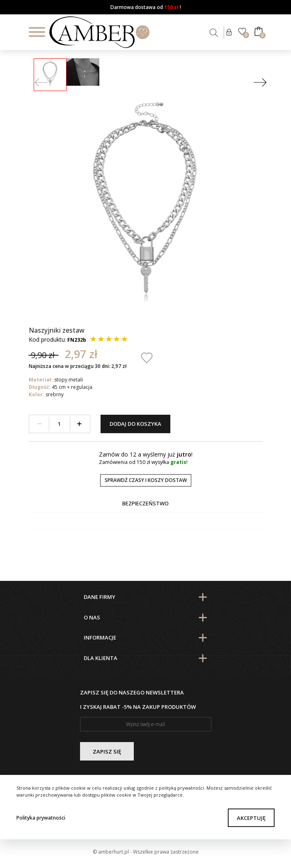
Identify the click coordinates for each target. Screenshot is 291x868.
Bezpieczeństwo (145, 503)
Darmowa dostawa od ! (146, 7)
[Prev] (41, 83)
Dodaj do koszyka (135, 424)
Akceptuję (251, 818)
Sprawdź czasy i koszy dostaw (146, 480)
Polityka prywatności (41, 818)
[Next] (260, 83)
